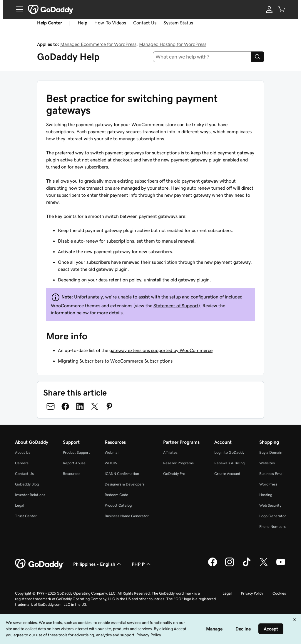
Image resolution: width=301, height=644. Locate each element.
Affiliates (170, 452)
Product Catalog (118, 505)
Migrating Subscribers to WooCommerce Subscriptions (115, 361)
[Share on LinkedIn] (80, 406)
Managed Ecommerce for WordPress (98, 44)
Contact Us (145, 23)
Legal (20, 505)
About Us (23, 452)
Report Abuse (74, 463)
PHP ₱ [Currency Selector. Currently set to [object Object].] (142, 564)
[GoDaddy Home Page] (39, 564)
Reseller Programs (178, 463)
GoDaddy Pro (174, 474)
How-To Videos (110, 23)
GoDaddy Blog (27, 484)
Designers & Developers (125, 484)
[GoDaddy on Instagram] (230, 565)
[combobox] (202, 57)
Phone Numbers (272, 527)
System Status (178, 23)
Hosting (266, 495)
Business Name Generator (127, 516)
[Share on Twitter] (95, 406)
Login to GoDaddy (229, 452)
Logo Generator (273, 516)
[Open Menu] (17, 9)
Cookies (279, 593)
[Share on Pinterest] (109, 406)
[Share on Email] (51, 406)
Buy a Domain (271, 452)
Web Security (270, 505)
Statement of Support (176, 306)
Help (82, 23)
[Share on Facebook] (65, 406)
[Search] (257, 57)
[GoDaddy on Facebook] (213, 565)
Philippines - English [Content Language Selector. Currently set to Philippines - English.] (98, 564)
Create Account (227, 474)
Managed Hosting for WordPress (173, 44)
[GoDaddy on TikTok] (247, 565)
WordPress (268, 484)
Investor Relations (30, 495)
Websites (267, 463)
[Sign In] (269, 9)
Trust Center (26, 516)
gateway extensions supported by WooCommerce (161, 350)
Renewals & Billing (229, 463)
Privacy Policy (252, 593)
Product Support (76, 452)
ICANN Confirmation (122, 474)
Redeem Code (116, 495)
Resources (72, 474)
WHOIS (111, 463)
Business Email (272, 474)
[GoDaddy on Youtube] (281, 565)
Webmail (112, 452)
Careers (22, 463)
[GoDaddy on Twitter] (264, 565)
